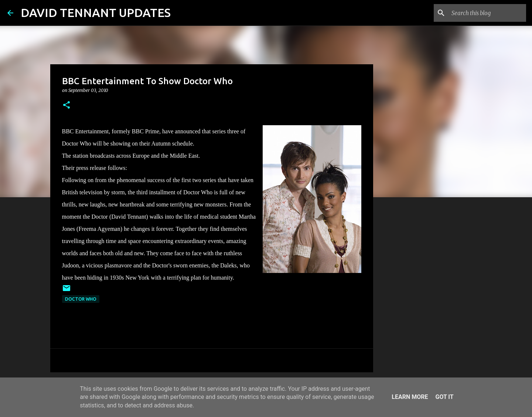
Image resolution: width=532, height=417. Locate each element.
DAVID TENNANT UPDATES (96, 13)
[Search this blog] (487, 13)
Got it (444, 397)
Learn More (410, 397)
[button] (66, 105)
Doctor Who (81, 299)
